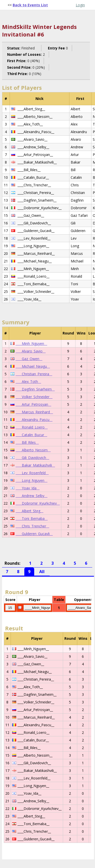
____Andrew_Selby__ (32, 496)
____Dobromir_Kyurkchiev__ (38, 503)
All (42, 572)
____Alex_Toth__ (28, 382)
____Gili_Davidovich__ (32, 458)
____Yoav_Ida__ (28, 488)
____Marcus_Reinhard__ (34, 412)
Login (80, 5)
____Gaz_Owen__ (29, 359)
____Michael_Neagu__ (33, 366)
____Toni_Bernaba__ (32, 518)
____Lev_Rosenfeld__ (32, 473)
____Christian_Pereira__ (34, 374)
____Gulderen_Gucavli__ (34, 534)
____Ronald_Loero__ (32, 427)
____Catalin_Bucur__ (31, 435)
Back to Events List (30, 5)
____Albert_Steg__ (30, 511)
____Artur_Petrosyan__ (33, 404)
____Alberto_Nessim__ (33, 450)
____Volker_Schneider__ (34, 397)
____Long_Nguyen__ (32, 480)
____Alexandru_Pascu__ (34, 420)
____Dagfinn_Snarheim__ (35, 389)
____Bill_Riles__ (27, 442)
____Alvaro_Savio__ (31, 351)
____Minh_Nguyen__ (31, 343)
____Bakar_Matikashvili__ (35, 465)
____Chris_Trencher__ (32, 526)
